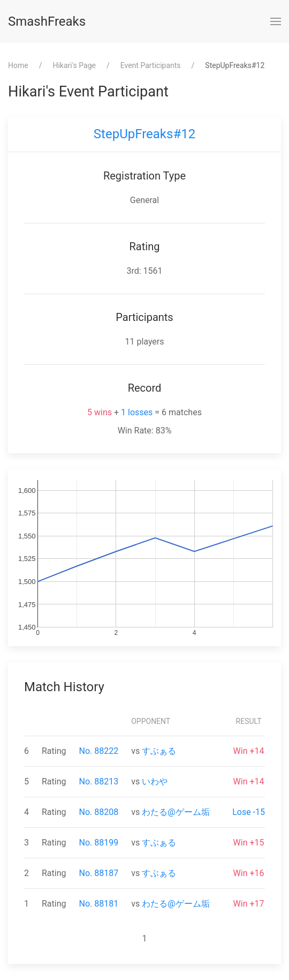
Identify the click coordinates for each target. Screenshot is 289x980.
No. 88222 (99, 751)
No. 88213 (99, 781)
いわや (155, 781)
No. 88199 (99, 843)
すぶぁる (159, 751)
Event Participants (151, 65)
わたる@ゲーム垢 (176, 812)
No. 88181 (99, 904)
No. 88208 (99, 812)
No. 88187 (99, 873)
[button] (276, 21)
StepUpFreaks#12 (144, 134)
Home (18, 65)
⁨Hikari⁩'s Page (74, 65)
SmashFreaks (47, 21)
